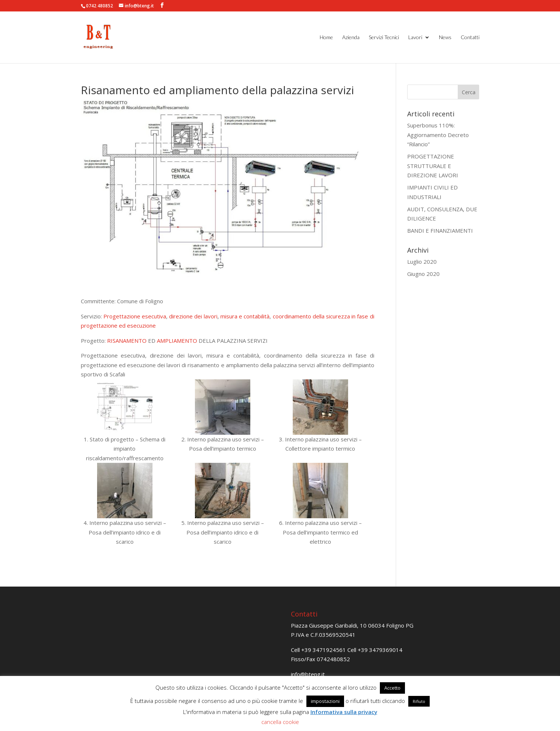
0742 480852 (99, 6)
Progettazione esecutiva (135, 316)
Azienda (351, 37)
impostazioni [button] (325, 701)
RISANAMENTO (127, 341)
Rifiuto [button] (419, 701)
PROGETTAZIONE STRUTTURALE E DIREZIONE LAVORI (433, 166)
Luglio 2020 (422, 262)
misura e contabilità (245, 316)
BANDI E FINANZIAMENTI (440, 230)
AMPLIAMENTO (177, 341)
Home (326, 37)
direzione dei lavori (193, 316)
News (445, 37)
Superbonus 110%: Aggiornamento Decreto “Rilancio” (438, 135)
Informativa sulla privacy (344, 712)
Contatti (470, 37)
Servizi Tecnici (384, 37)
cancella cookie (280, 722)
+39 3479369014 (380, 650)
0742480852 (333, 659)
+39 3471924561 (324, 650)
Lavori (415, 37)
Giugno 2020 (423, 274)
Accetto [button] (392, 688)
